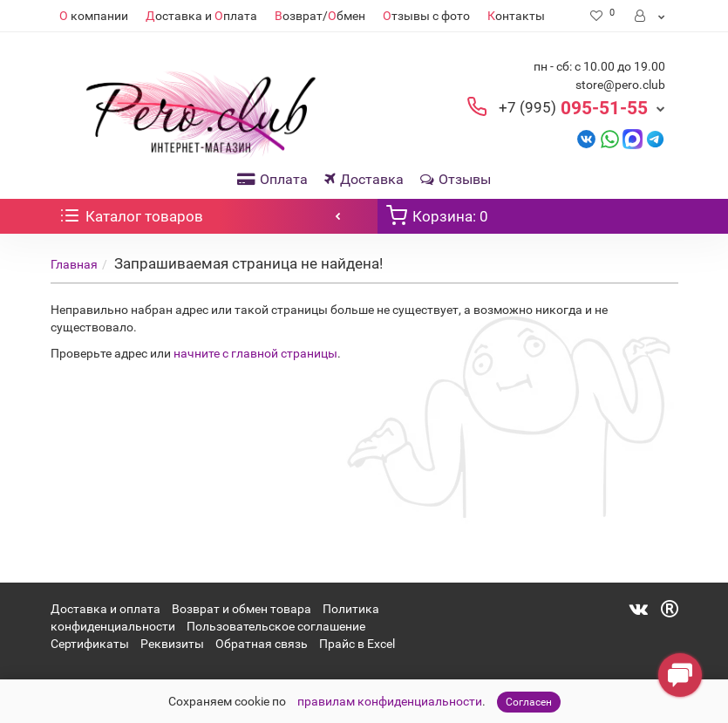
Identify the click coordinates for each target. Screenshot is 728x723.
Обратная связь (262, 644)
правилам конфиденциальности (390, 701)
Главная (74, 264)
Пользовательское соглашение (276, 626)
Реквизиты (172, 644)
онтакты (516, 16)
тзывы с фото (426, 16)
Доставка (364, 179)
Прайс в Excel (357, 644)
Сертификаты (90, 644)
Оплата (272, 179)
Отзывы (456, 179)
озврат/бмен (320, 16)
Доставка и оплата (105, 609)
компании (94, 16)
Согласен (529, 702)
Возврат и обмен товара (242, 609)
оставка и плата (201, 16)
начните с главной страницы (255, 353)
